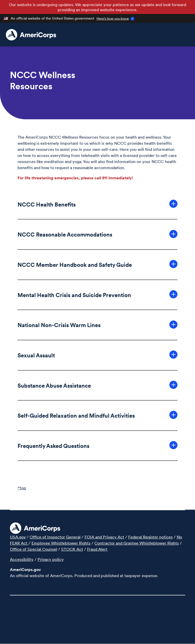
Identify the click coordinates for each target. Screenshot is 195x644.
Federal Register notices (150, 537)
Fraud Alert (97, 549)
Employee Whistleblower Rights (61, 543)
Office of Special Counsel (34, 549)
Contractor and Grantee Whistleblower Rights (137, 543)
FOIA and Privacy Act (104, 537)
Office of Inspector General (55, 537)
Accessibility (22, 559)
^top (22, 488)
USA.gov (18, 537)
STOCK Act (72, 549)
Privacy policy (51, 559)
